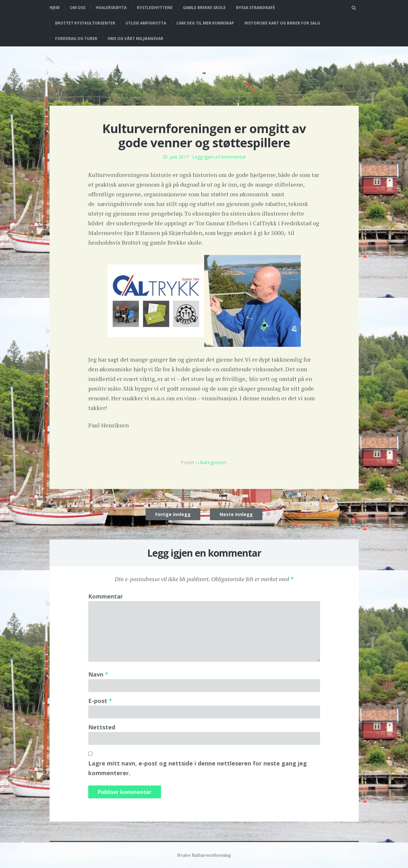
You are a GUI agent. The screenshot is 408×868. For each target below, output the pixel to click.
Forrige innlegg (173, 514)
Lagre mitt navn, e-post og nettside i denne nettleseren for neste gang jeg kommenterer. (198, 768)
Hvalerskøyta (111, 8)
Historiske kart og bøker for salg (282, 23)
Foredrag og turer (76, 39)
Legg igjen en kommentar (219, 157)
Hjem (55, 8)
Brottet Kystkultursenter (85, 23)
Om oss (78, 8)
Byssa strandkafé (256, 8)
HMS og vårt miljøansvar (135, 39)
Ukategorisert (212, 462)
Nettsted (102, 727)
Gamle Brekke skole (204, 8)
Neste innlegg (236, 514)
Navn (98, 674)
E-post (100, 701)
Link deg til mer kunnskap (205, 23)
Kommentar (106, 596)
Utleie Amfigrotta (146, 23)
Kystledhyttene (155, 8)
